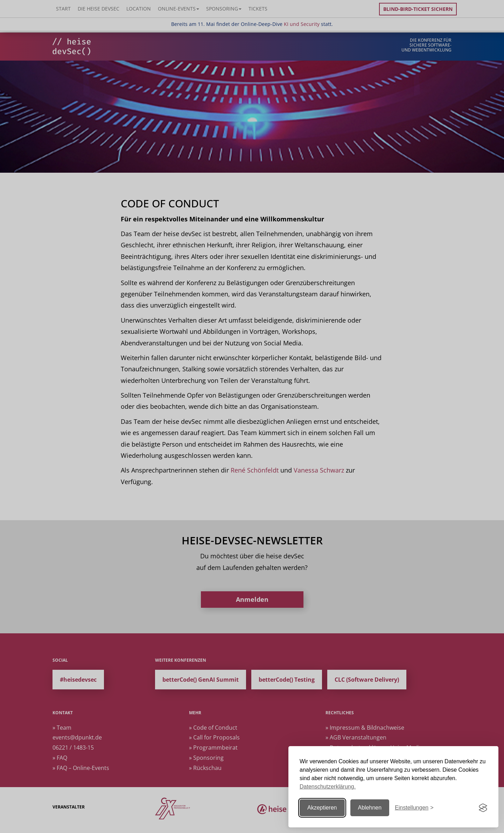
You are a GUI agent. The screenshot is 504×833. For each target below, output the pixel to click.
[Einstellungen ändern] (414, 808)
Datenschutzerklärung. (328, 787)
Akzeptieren (322, 808)
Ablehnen (370, 808)
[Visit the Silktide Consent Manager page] (483, 808)
